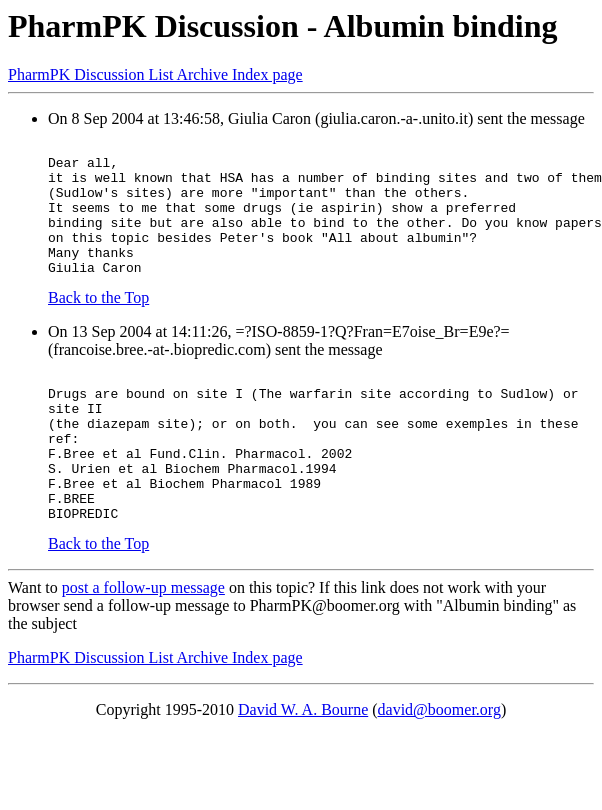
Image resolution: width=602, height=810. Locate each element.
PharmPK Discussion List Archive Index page (155, 74)
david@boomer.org (439, 766)
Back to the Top (98, 324)
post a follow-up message (143, 644)
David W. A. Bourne (303, 766)
